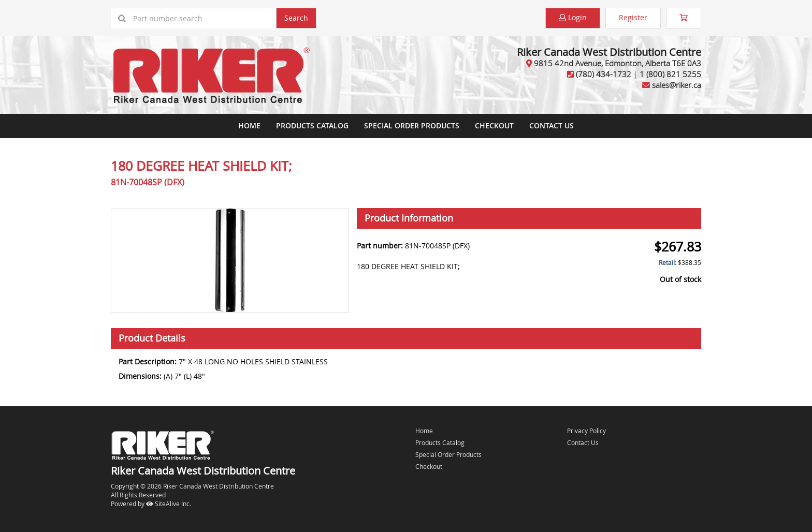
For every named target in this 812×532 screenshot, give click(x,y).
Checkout (429, 466)
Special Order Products (412, 125)
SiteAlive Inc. (169, 504)
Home (249, 125)
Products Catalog (312, 125)
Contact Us (552, 125)
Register (633, 17)
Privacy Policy (586, 431)
